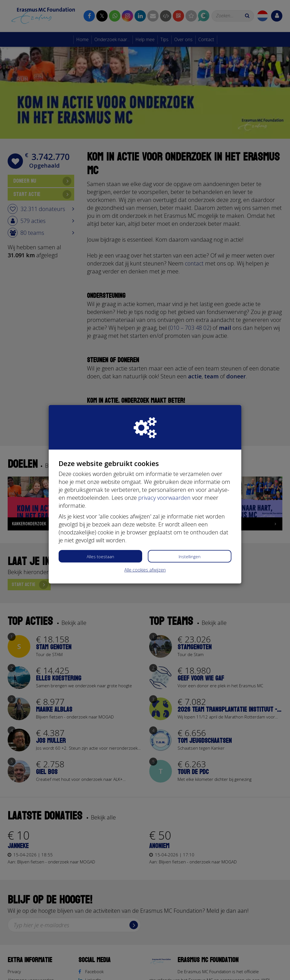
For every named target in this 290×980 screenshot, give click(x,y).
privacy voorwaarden (164, 498)
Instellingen (190, 557)
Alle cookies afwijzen (145, 570)
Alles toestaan (100, 557)
